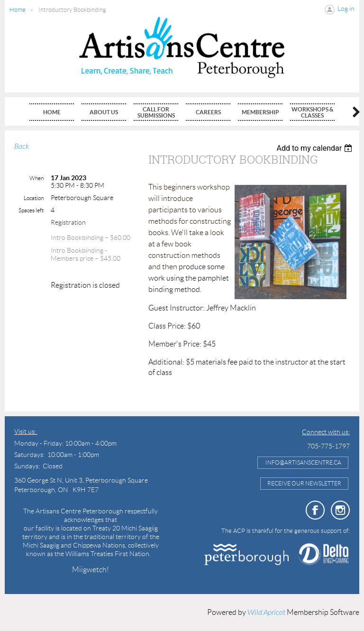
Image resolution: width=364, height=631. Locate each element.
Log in (346, 9)
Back (22, 146)
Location (34, 198)
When (36, 178)
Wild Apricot (266, 613)
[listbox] (315, 148)
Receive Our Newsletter (304, 483)
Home (18, 10)
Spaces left (31, 210)
